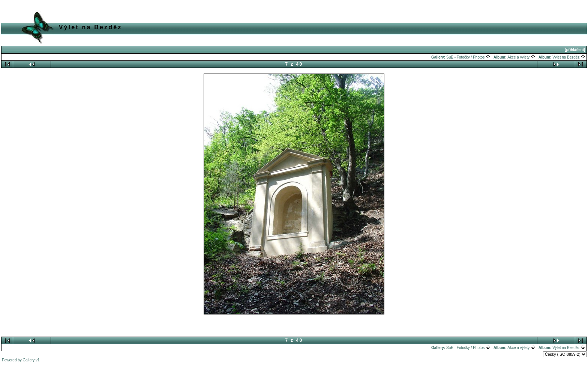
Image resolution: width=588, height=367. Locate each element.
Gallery (29, 360)
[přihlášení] (575, 50)
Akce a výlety (521, 57)
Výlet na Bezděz (569, 57)
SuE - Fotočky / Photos (468, 57)
